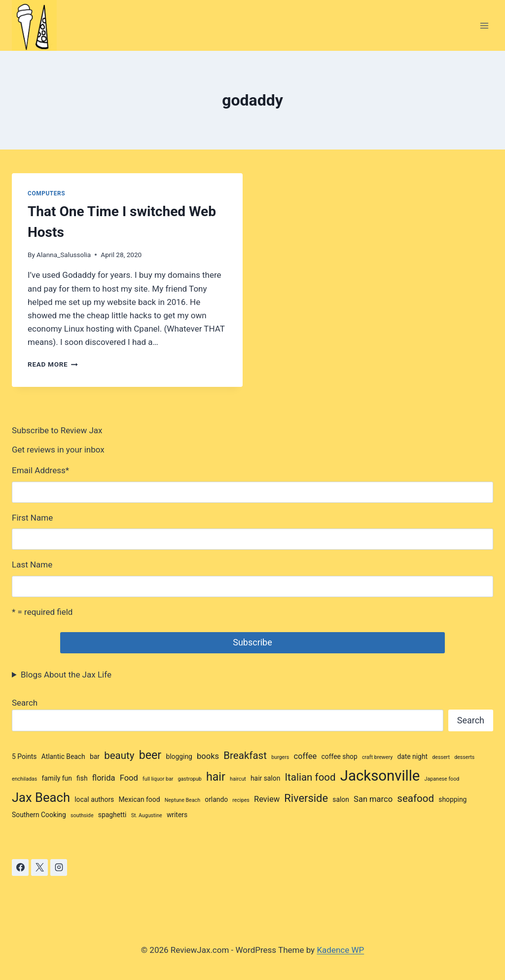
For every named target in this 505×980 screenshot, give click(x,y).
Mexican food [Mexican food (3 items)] (139, 799)
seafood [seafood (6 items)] (415, 798)
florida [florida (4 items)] (104, 778)
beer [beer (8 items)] (150, 755)
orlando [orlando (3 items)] (216, 799)
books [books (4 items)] (208, 756)
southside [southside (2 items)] (82, 815)
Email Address (40, 470)
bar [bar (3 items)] (95, 756)
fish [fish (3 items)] (82, 778)
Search (25, 703)
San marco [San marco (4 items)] (373, 799)
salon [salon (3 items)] (341, 799)
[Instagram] (59, 867)
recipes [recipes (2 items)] (241, 800)
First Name (32, 518)
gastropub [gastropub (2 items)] (190, 779)
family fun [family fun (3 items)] (57, 778)
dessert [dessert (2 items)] (441, 757)
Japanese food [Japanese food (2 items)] (442, 779)
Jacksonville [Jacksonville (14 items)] (380, 776)
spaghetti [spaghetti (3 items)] (112, 815)
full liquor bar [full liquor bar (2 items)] (158, 779)
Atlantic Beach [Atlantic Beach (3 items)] (63, 756)
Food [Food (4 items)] (129, 778)
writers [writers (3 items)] (177, 815)
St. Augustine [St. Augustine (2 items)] (147, 815)
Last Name (32, 565)
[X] (39, 867)
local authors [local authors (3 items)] (94, 799)
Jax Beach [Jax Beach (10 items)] (41, 797)
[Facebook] (20, 867)
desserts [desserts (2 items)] (464, 757)
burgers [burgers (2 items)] (280, 757)
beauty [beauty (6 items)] (119, 755)
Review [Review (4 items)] (267, 799)
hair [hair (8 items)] (216, 777)
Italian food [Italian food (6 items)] (310, 777)
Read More (53, 364)
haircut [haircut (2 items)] (238, 779)
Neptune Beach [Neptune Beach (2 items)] (182, 800)
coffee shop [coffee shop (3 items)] (340, 756)
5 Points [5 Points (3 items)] (24, 756)
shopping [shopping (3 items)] (452, 799)
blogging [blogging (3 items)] (179, 756)
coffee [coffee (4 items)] (305, 756)
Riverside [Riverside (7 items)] (306, 798)
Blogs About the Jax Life (66, 675)
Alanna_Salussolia (64, 255)
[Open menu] (484, 25)
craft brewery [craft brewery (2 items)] (377, 757)
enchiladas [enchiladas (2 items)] (24, 779)
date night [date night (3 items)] (412, 756)
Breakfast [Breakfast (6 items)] (245, 755)
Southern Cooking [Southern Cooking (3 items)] (39, 815)
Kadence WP (340, 950)
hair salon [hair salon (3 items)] (265, 778)
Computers (46, 193)
